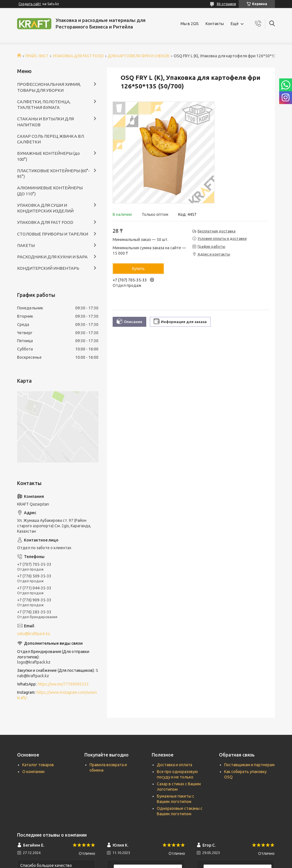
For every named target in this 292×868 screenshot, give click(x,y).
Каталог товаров (38, 765)
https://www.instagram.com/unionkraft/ (57, 695)
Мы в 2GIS (190, 24)
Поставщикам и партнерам (249, 765)
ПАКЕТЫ (26, 245)
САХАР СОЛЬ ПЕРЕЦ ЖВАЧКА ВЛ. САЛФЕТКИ (51, 139)
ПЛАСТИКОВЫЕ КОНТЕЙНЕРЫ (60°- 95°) (53, 174)
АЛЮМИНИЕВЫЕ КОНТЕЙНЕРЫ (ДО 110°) (50, 191)
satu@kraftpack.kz (34, 634)
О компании (33, 772)
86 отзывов (226, 4)
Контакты (215, 24)
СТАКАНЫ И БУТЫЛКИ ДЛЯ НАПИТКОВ (45, 122)
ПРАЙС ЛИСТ (37, 56)
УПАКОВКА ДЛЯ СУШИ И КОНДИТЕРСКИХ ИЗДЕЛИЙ (45, 208)
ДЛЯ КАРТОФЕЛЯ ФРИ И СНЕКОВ (139, 56)
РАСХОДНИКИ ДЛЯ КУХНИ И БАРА (52, 257)
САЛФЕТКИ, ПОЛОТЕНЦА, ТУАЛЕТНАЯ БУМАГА (44, 105)
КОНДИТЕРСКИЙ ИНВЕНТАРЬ (48, 268)
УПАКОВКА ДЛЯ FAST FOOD (78, 56)
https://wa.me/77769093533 (63, 684)
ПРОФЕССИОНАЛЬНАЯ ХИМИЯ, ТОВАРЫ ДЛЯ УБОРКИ (49, 87)
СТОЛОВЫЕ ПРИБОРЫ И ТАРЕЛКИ (53, 234)
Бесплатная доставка (217, 231)
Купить (138, 269)
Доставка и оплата (175, 765)
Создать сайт (30, 4)
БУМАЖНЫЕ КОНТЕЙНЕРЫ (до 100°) (48, 156)
